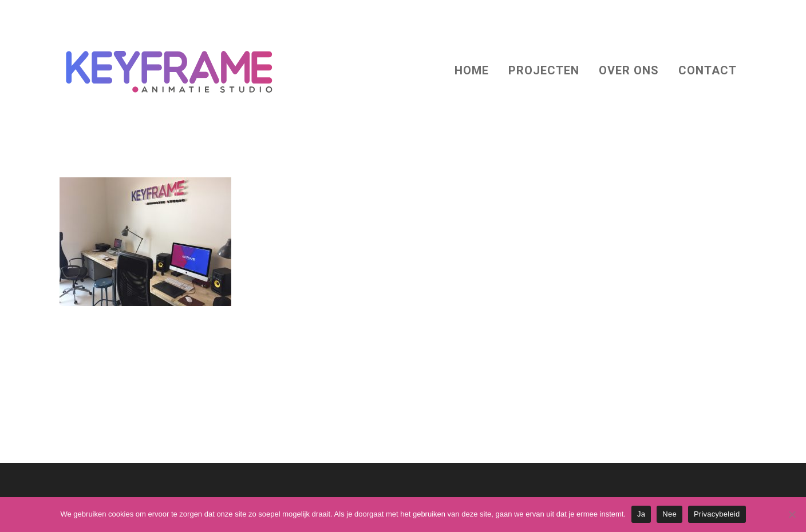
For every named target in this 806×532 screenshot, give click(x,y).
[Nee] (792, 514)
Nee (669, 514)
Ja (641, 514)
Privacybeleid (717, 514)
